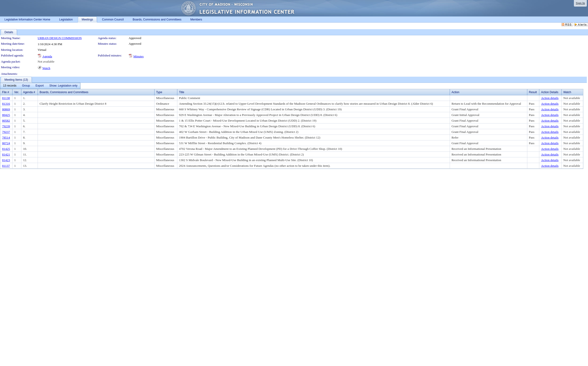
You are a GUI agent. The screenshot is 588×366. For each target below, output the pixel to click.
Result (533, 92)
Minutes (139, 56)
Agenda (47, 56)
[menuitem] (10, 86)
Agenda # (29, 92)
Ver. (17, 92)
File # (6, 92)
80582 (6, 121)
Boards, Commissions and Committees (64, 92)
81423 (6, 160)
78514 (6, 137)
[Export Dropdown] (40, 86)
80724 (6, 143)
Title (182, 92)
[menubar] (40, 86)
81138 (6, 98)
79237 (6, 132)
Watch (46, 68)
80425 (6, 115)
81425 (6, 149)
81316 (6, 104)
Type (159, 92)
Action (455, 92)
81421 (6, 154)
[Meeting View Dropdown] (63, 86)
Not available (46, 62)
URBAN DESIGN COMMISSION (60, 38)
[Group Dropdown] (26, 86)
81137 (6, 166)
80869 (6, 109)
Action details (550, 98)
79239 (6, 126)
